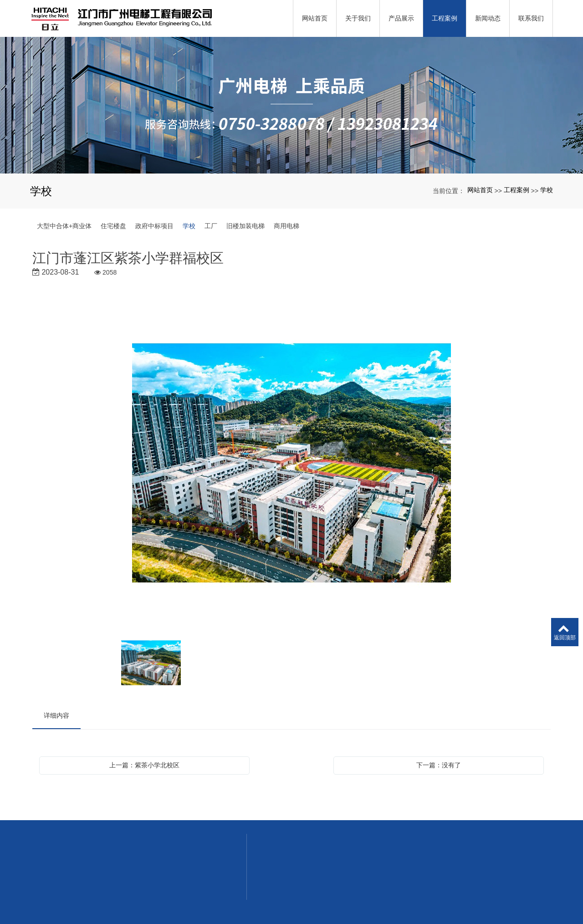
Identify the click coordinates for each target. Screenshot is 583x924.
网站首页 (480, 190)
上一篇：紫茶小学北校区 (144, 765)
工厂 (211, 226)
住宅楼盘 (113, 226)
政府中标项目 (154, 226)
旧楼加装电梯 (245, 226)
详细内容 (56, 715)
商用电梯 (286, 226)
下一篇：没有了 (439, 765)
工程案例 (517, 190)
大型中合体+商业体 (64, 226)
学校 (547, 190)
